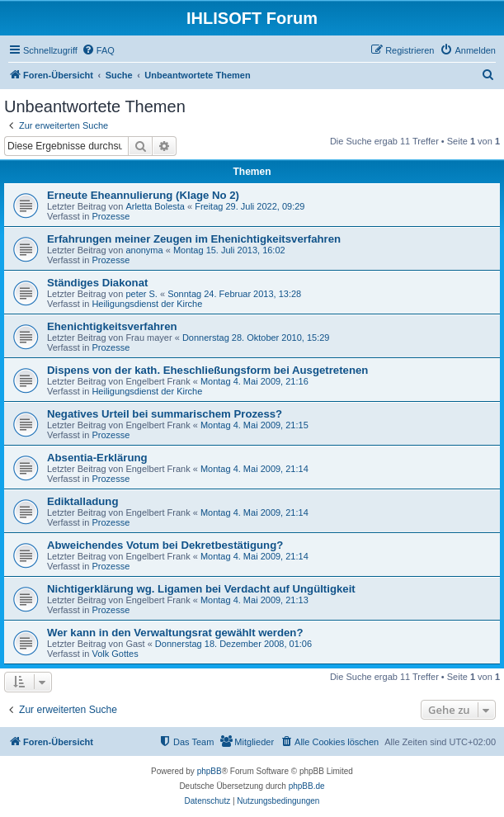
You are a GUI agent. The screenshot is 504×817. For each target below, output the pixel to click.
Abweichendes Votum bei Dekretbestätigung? (165, 545)
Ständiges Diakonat (97, 283)
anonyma (144, 250)
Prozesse (111, 216)
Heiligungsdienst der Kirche (147, 304)
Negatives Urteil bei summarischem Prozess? (165, 414)
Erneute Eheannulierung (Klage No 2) (143, 195)
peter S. (141, 294)
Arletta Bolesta (155, 206)
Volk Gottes (115, 654)
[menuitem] (98, 50)
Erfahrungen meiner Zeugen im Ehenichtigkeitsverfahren (194, 239)
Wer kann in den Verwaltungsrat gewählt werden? (175, 633)
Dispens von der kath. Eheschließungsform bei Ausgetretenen (207, 370)
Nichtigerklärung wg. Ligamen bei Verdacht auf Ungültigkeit (201, 589)
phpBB (210, 771)
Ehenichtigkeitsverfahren (112, 326)
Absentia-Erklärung (97, 458)
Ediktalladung (82, 501)
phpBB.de (307, 786)
